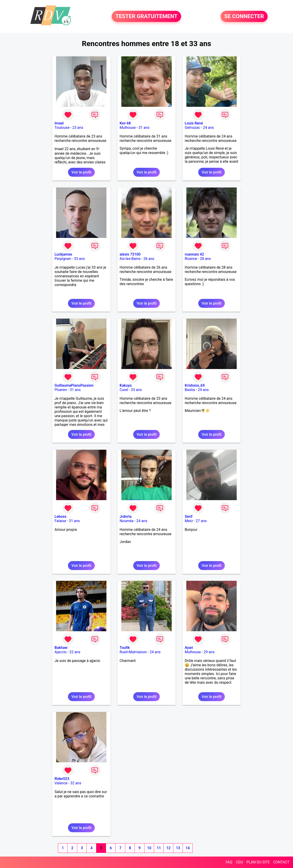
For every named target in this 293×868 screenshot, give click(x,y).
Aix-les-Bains (130, 259)
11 (159, 848)
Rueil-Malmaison (133, 652)
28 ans (205, 259)
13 (178, 848)
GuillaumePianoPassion (74, 385)
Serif (189, 517)
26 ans (149, 259)
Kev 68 (125, 123)
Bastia (190, 390)
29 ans (209, 652)
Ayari (189, 648)
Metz (189, 521)
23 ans (78, 128)
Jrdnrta (126, 517)
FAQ (229, 862)
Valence (61, 783)
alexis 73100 (130, 254)
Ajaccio (61, 652)
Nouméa (127, 521)
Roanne (191, 259)
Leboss (60, 517)
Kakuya (126, 385)
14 (188, 848)
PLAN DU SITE (258, 862)
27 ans (201, 521)
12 (168, 848)
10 (149, 848)
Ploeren (61, 390)
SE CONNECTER (244, 17)
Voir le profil (81, 172)
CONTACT (281, 862)
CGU (239, 862)
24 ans (209, 128)
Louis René (194, 123)
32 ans (76, 783)
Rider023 (62, 779)
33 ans (79, 259)
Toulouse (62, 128)
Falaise (60, 521)
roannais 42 (194, 254)
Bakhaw (61, 648)
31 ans (144, 128)
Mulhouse (128, 128)
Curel (124, 390)
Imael (59, 123)
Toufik (125, 648)
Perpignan (63, 259)
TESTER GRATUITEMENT (146, 17)
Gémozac (192, 128)
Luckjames (63, 254)
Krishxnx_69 (195, 385)
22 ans (75, 652)
